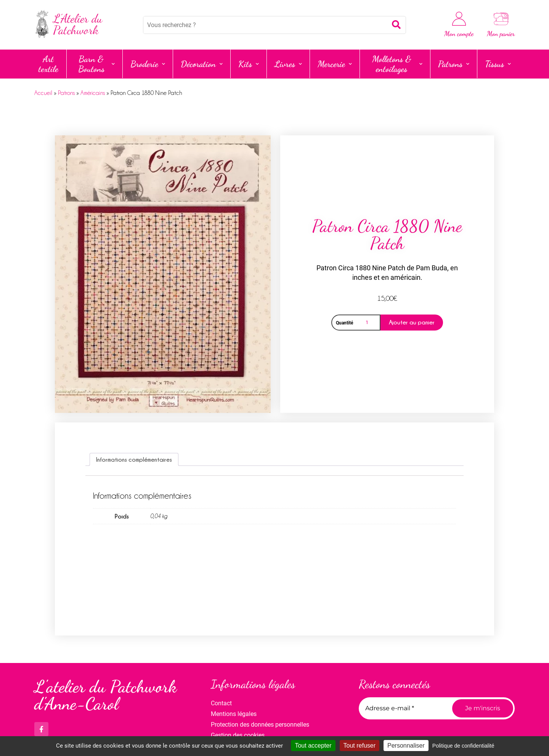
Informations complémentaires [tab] (134, 459)
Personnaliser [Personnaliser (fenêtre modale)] (406, 746)
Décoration (202, 64)
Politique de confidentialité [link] (463, 746)
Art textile (48, 64)
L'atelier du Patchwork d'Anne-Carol (105, 695)
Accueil (43, 93)
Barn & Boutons (97, 64)
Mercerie (335, 64)
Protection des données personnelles (260, 725)
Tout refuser (360, 746)
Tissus (498, 64)
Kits (249, 64)
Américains (93, 93)
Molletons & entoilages (397, 64)
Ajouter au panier (412, 322)
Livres (288, 64)
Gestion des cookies (238, 735)
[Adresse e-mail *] (403, 708)
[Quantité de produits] (368, 323)
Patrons (454, 64)
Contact (221, 703)
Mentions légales (234, 714)
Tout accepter (313, 746)
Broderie (148, 64)
